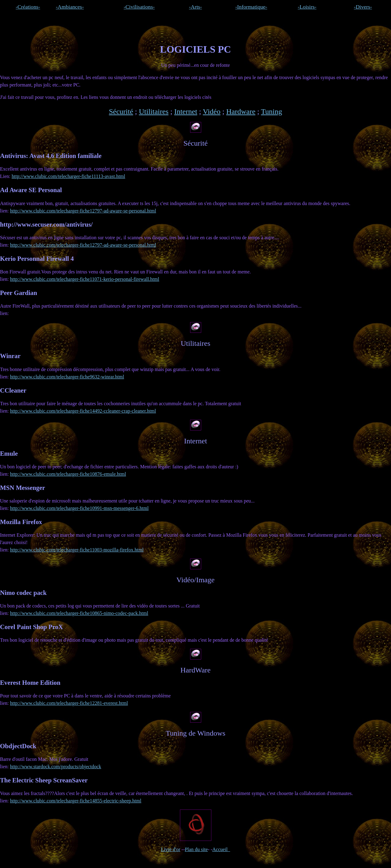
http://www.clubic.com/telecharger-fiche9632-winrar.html (67, 377)
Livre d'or (171, 849)
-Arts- (195, 7)
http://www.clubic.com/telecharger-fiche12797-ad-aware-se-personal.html (83, 211)
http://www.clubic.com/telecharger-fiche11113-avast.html (68, 176)
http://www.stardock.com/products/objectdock (55, 767)
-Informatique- (251, 7)
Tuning (271, 111)
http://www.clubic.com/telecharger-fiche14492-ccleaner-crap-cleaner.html (83, 411)
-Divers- (363, 7)
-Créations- (28, 7)
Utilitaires (154, 111)
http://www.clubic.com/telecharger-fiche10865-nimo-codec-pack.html (79, 613)
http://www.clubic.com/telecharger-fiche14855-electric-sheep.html (75, 801)
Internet (186, 111)
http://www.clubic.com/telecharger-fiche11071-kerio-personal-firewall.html (84, 279)
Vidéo (212, 111)
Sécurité (121, 111)
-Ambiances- (70, 7)
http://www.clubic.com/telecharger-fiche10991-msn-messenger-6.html (79, 508)
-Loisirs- (307, 7)
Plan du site (196, 849)
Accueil (221, 849)
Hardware (241, 111)
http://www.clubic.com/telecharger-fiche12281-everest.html (69, 703)
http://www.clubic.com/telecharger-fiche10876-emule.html (68, 474)
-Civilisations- (139, 7)
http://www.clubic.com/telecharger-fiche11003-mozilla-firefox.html (77, 550)
